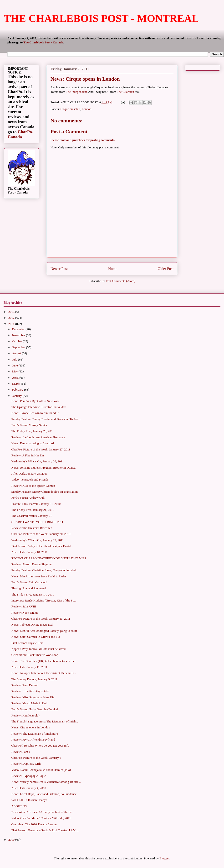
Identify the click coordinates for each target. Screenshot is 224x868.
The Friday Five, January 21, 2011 (33, 510)
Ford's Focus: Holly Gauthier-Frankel (34, 709)
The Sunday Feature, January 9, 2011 (34, 679)
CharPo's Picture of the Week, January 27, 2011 (41, 449)
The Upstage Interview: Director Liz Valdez (38, 407)
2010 (12, 839)
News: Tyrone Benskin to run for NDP (35, 413)
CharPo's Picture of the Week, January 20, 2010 (41, 534)
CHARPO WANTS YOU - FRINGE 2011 (37, 522)
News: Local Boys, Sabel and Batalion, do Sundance (44, 794)
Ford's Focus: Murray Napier (29, 425)
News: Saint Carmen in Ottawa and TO (36, 637)
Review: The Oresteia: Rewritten (32, 528)
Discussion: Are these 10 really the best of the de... (43, 812)
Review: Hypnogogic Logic (28, 776)
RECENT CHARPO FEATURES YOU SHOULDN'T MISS (49, 558)
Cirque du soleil (70, 109)
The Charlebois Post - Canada (43, 42)
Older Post (166, 269)
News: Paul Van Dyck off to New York (35, 401)
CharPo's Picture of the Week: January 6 (36, 758)
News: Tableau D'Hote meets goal (32, 625)
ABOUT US (19, 806)
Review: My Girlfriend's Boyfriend (33, 740)
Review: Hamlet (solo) (25, 715)
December (19, 329)
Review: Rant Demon (25, 685)
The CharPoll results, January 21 (31, 516)
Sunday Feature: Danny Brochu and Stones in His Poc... (46, 419)
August (17, 353)
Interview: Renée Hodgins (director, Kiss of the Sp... (44, 600)
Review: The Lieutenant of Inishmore (34, 734)
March (17, 384)
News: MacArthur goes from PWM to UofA (39, 576)
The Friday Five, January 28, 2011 (33, 431)
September (19, 347)
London (87, 109)
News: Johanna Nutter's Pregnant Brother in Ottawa (43, 468)
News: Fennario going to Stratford (32, 443)
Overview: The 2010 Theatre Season (34, 824)
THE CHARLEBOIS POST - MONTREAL (101, 18)
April (16, 378)
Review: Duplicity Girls (26, 764)
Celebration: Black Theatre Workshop (35, 655)
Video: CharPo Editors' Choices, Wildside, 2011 (41, 818)
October (18, 341)
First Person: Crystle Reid (27, 643)
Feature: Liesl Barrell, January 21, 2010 (36, 504)
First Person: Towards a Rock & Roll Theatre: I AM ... (45, 830)
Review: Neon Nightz (25, 613)
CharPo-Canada (20, 134)
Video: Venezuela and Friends (30, 479)
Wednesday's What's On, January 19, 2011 (37, 540)
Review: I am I (20, 752)
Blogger (164, 858)
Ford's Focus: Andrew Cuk (28, 498)
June (15, 365)
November (19, 335)
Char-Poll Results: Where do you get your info (40, 745)
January (17, 396)
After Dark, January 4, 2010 (29, 788)
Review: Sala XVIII (24, 606)
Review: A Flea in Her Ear (28, 455)
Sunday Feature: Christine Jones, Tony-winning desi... (45, 570)
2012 (12, 318)
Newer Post (59, 269)
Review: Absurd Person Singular (31, 564)
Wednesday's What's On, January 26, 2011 (37, 461)
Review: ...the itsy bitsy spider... (31, 691)
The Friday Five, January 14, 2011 (33, 594)
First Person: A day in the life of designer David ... (42, 546)
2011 (12, 324)
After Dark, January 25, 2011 (29, 473)
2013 (12, 312)
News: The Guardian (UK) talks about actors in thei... (44, 661)
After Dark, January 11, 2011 (29, 667)
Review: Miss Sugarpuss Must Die (33, 697)
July (15, 359)
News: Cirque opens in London (31, 727)
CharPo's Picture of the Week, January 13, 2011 (41, 619)
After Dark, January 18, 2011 (29, 552)
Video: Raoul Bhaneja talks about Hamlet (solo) (41, 770)
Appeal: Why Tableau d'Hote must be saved (38, 649)
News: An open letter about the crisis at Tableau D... (43, 673)
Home (113, 269)
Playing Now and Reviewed (29, 588)
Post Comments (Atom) (121, 281)
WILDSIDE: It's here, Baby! (29, 800)
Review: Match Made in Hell (29, 703)
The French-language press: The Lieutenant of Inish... (45, 721)
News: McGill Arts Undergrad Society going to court (44, 631)
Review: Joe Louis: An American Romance (38, 437)
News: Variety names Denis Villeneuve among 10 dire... (46, 782)
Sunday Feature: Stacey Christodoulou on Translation (44, 492)
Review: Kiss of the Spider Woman (33, 486)
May (15, 371)
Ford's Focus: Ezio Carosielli (29, 582)
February (18, 390)
